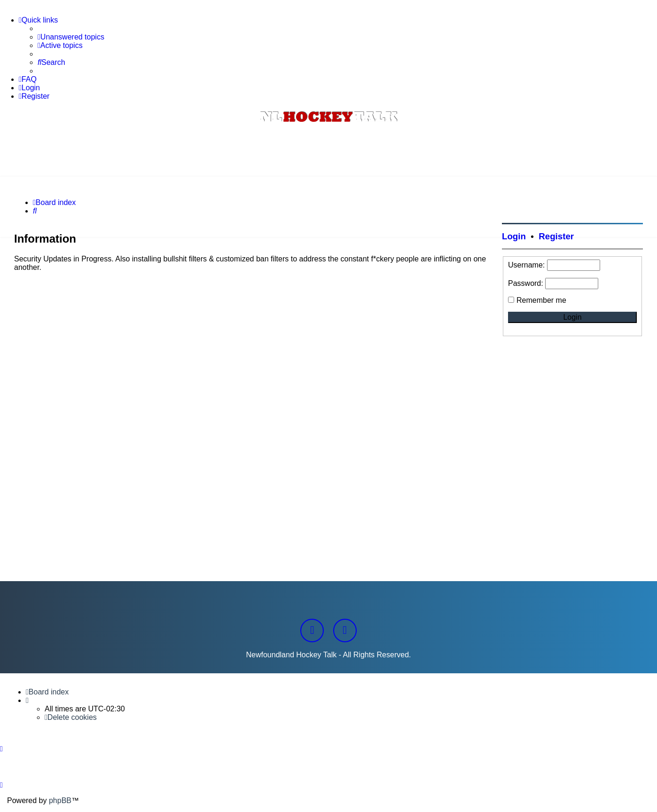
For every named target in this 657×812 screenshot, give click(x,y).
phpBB (60, 800)
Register (556, 236)
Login (514, 236)
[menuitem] (71, 37)
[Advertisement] (328, 151)
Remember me (541, 300)
